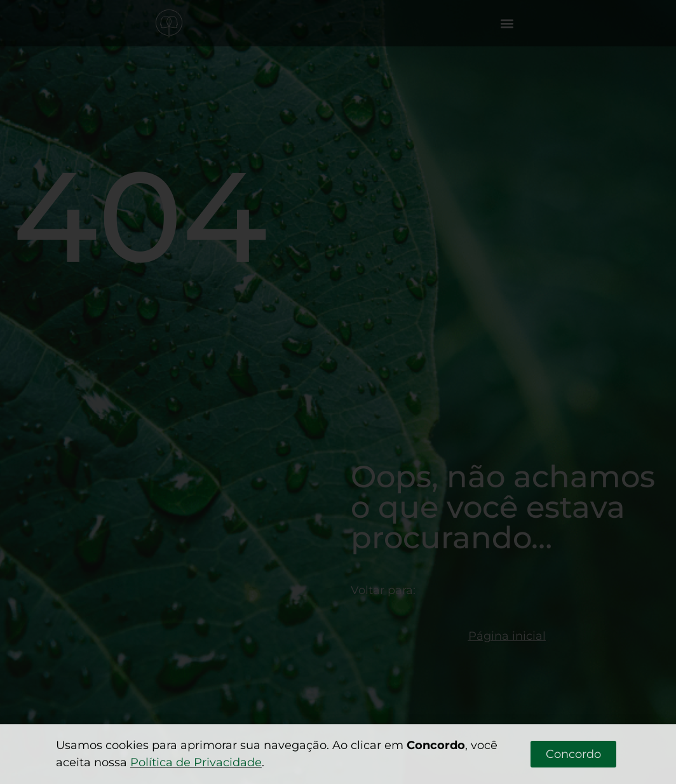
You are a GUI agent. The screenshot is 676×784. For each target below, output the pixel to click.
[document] (338, 392)
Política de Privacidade (196, 762)
